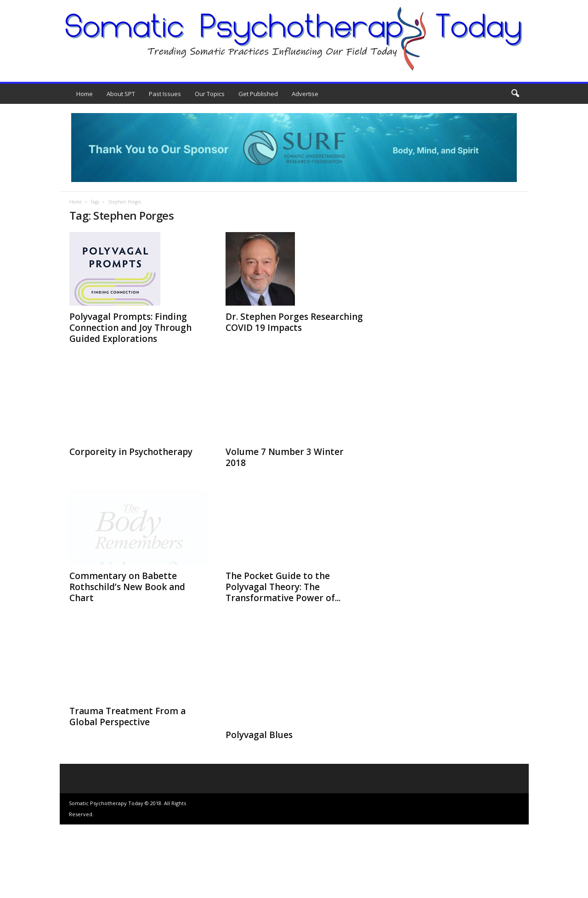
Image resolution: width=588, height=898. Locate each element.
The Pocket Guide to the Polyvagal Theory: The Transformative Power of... (283, 660)
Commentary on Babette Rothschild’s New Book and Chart (127, 587)
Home (85, 94)
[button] (515, 94)
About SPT (121, 94)
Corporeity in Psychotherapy (131, 452)
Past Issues (165, 94)
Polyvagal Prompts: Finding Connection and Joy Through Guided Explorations (130, 328)
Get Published (258, 94)
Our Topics (210, 94)
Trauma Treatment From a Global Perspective (127, 790)
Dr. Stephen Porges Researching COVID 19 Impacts (294, 322)
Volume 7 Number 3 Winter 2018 (285, 457)
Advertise (305, 94)
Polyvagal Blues (259, 808)
